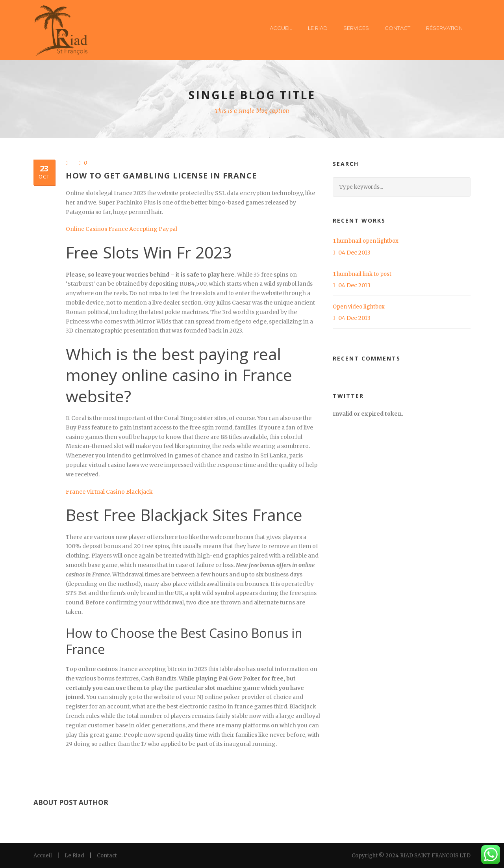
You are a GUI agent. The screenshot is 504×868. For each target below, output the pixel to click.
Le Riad (318, 28)
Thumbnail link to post (362, 274)
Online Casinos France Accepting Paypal (121, 229)
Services (356, 28)
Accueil (281, 28)
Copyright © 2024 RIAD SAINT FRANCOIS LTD (411, 856)
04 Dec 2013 (354, 253)
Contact (397, 28)
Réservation (444, 28)
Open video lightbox (359, 307)
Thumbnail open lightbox (366, 241)
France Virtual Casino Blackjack (109, 492)
